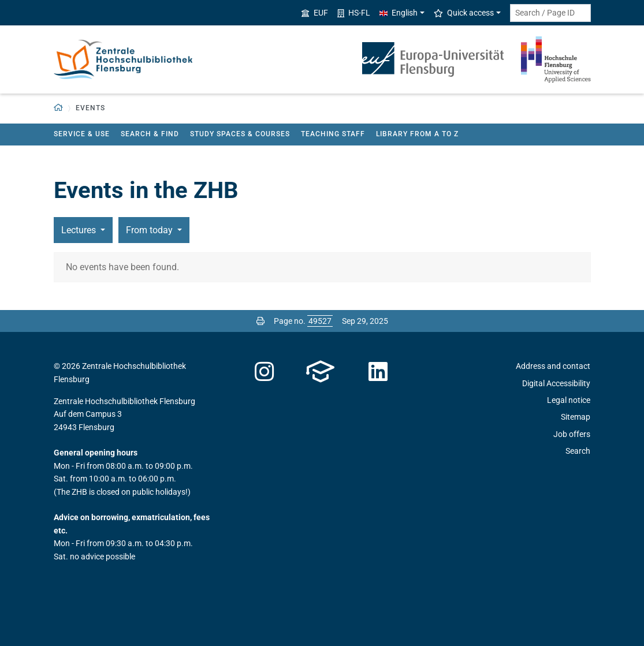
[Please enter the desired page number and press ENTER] (320, 321)
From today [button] (150, 230)
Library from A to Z (417, 134)
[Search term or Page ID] (550, 13)
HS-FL (354, 13)
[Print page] (260, 321)
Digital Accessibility (556, 383)
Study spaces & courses (240, 134)
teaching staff (333, 134)
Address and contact (553, 366)
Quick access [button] (464, 13)
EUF (315, 13)
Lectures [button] (80, 230)
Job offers (572, 434)
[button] (59, 108)
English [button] (399, 13)
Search (578, 451)
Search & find (150, 134)
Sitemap (576, 417)
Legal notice (569, 400)
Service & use (82, 134)
